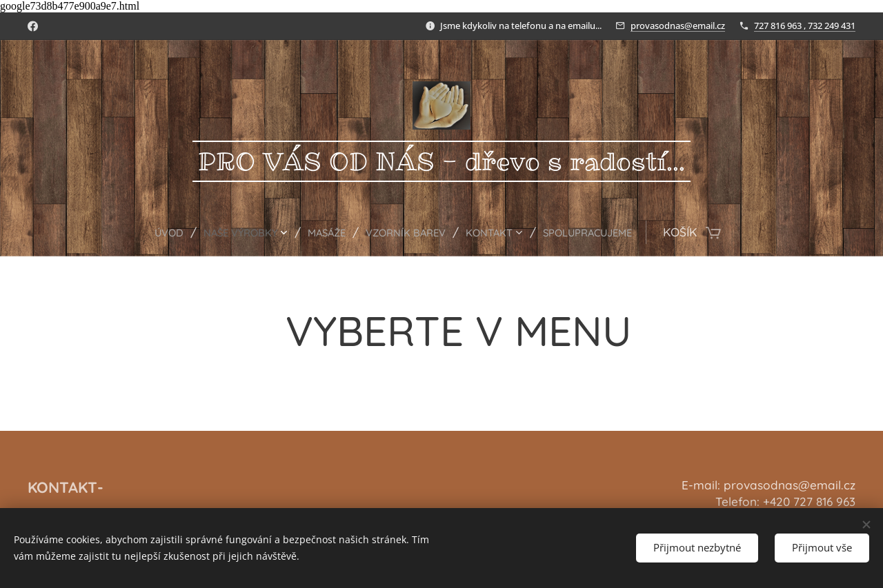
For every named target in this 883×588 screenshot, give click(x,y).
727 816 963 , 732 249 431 (805, 26)
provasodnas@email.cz (678, 26)
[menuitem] (143, 232)
